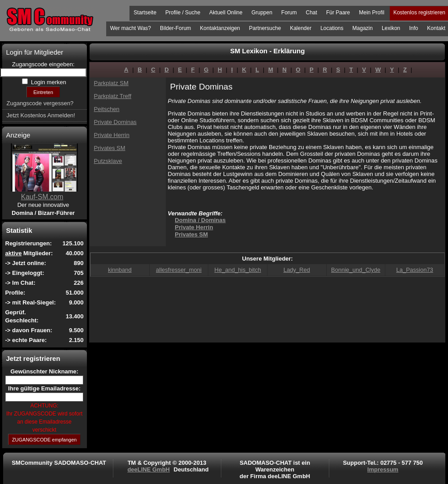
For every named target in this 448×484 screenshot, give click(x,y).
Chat (312, 13)
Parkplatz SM (111, 83)
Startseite (145, 13)
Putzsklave (108, 161)
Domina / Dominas (200, 220)
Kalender (301, 28)
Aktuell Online (226, 13)
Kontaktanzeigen (220, 28)
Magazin (363, 28)
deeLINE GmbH (149, 469)
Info (414, 28)
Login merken (47, 82)
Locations (332, 28)
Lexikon (391, 28)
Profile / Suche (183, 13)
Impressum (383, 469)
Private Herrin (112, 135)
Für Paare (338, 13)
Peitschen (107, 109)
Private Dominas (115, 122)
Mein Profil (372, 13)
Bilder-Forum (175, 28)
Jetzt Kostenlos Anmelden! (41, 115)
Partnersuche (265, 28)
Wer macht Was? (131, 28)
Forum (289, 13)
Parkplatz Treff (113, 96)
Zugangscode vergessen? (40, 103)
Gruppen (262, 13)
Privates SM (110, 148)
